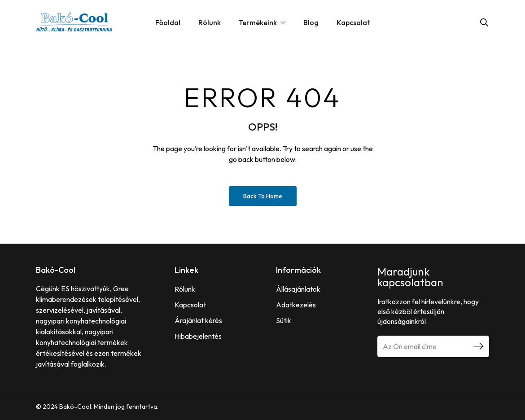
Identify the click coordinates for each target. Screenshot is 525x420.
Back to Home (263, 196)
